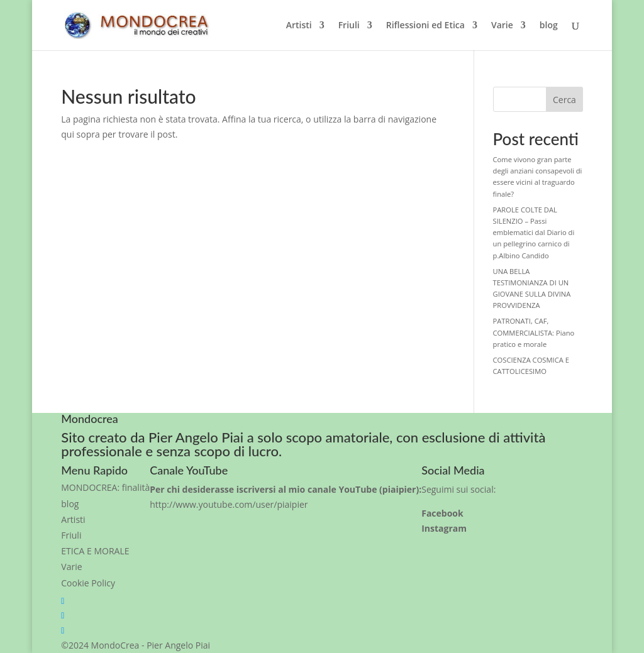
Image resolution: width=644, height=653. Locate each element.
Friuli (349, 26)
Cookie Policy (88, 583)
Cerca (564, 100)
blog (549, 26)
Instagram (444, 528)
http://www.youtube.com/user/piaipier (229, 504)
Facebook (442, 513)
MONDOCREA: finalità (105, 487)
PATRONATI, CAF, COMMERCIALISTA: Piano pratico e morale (534, 332)
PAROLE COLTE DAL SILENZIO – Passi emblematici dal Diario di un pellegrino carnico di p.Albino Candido (534, 233)
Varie (502, 26)
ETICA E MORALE (95, 551)
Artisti (299, 26)
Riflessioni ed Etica (425, 26)
